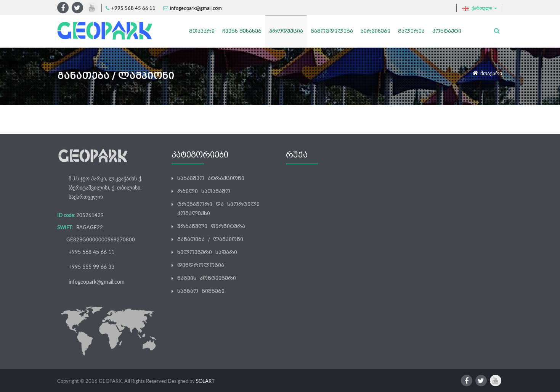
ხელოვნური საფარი (207, 252)
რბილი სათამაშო (204, 191)
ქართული (480, 8)
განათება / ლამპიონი (210, 239)
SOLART (205, 381)
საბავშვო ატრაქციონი (211, 178)
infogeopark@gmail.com (196, 8)
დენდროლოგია (201, 265)
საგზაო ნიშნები (201, 291)
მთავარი (491, 73)
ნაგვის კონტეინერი (207, 278)
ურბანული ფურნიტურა (211, 226)
